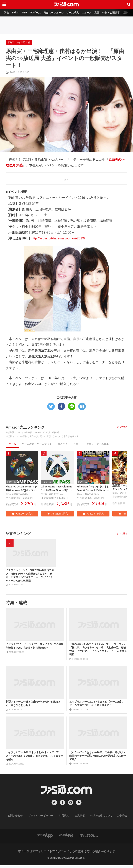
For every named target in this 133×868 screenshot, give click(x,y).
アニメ (77, 444)
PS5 (26, 13)
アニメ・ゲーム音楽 (98, 444)
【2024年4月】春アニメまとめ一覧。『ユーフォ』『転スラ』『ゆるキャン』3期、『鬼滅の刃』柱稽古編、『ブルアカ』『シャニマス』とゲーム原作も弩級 (98, 652)
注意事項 (78, 819)
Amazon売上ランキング (29, 427)
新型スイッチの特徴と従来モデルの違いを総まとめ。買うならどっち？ (33, 706)
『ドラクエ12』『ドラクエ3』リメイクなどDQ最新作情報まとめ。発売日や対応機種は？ (35, 649)
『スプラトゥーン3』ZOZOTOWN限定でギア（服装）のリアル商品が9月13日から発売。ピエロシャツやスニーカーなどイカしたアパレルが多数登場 (30, 577)
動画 (102, 13)
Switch (16, 13)
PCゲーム (37, 13)
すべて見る (122, 427)
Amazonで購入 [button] (22, 514)
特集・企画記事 (117, 13)
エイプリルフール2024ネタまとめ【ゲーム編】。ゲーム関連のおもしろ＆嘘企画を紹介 (97, 706)
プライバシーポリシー (44, 819)
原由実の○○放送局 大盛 (19, 42)
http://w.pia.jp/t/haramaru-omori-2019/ (58, 238)
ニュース (91, 13)
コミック (62, 444)
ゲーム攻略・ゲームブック (37, 444)
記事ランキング (21, 534)
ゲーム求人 (76, 13)
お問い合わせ (21, 819)
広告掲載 (116, 819)
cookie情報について (98, 819)
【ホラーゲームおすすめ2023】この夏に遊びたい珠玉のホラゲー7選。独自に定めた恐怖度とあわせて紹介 (98, 759)
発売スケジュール (57, 13)
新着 (7, 13)
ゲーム (12, 444)
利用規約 (64, 819)
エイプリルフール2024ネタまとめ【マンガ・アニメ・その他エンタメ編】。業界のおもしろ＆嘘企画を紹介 (34, 759)
